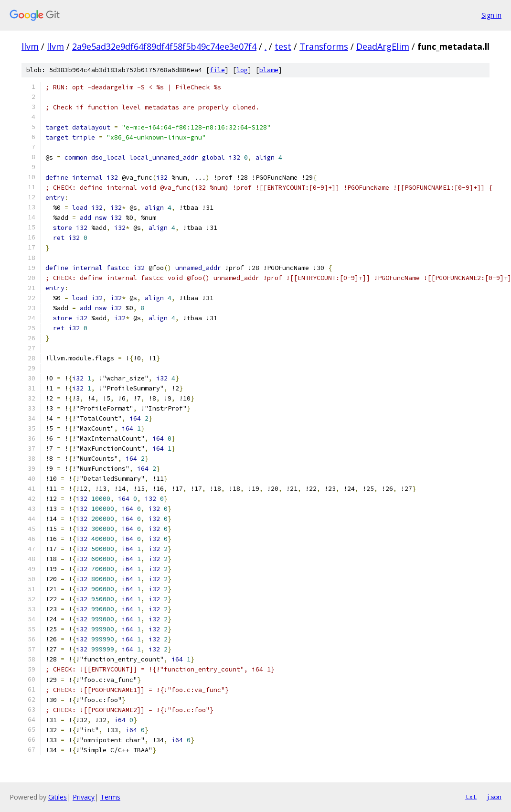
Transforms (324, 46)
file (217, 70)
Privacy (84, 797)
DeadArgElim (383, 46)
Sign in (491, 15)
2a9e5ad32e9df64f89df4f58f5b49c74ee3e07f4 (164, 46)
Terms (110, 797)
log (242, 70)
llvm (30, 46)
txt (471, 797)
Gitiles (58, 797)
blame (269, 70)
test (283, 46)
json (494, 797)
